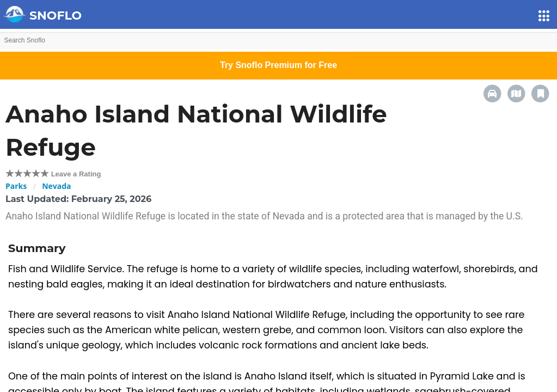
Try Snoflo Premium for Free (278, 65)
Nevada (56, 186)
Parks (16, 186)
